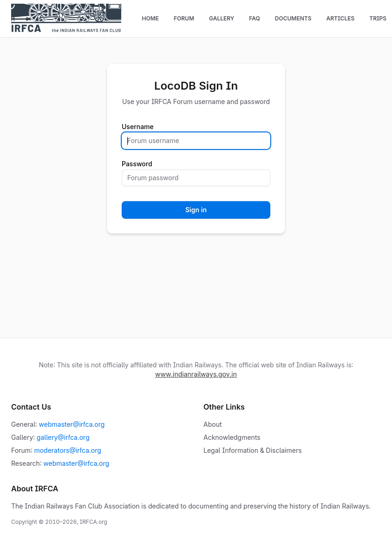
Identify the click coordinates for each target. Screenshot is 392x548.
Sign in (196, 210)
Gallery (222, 18)
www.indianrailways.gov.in (196, 374)
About (212, 424)
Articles (340, 18)
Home (150, 18)
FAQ (255, 18)
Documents (293, 18)
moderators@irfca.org (67, 450)
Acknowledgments (232, 437)
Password (137, 164)
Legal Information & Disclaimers (253, 450)
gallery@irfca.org (63, 437)
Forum (184, 18)
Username (138, 127)
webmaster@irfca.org (72, 424)
